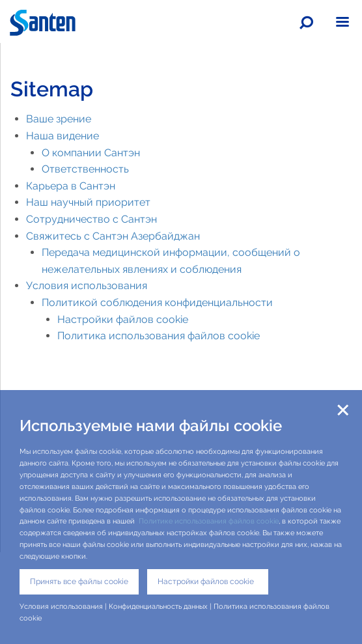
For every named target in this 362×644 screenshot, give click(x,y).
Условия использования (87, 286)
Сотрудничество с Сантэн (91, 219)
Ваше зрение (59, 119)
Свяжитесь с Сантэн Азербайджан (113, 236)
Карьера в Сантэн (71, 186)
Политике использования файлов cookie (209, 521)
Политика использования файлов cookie (159, 336)
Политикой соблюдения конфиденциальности (157, 302)
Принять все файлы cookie (79, 581)
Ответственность (85, 169)
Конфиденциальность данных (158, 606)
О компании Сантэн (91, 153)
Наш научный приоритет (88, 202)
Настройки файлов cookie (123, 319)
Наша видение (63, 136)
